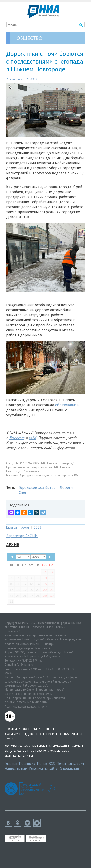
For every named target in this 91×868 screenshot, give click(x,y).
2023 (38, 527)
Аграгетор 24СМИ (22, 536)
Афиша (77, 734)
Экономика (31, 729)
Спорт (40, 734)
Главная (12, 527)
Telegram (17, 438)
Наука (9, 739)
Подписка (27, 763)
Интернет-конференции (51, 746)
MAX (32, 438)
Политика (13, 729)
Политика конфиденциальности (26, 706)
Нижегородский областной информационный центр (43, 641)
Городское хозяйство (37, 487)
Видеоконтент (17, 751)
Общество (51, 729)
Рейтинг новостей (19, 756)
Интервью (38, 751)
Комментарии (59, 751)
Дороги (66, 487)
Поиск (42, 763)
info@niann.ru (24, 665)
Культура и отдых (19, 734)
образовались (67, 405)
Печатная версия (70, 763)
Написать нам (16, 768)
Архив (25, 527)
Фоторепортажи (18, 746)
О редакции (69, 768)
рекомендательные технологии (26, 702)
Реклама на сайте (43, 768)
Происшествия (58, 734)
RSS (52, 763)
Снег (23, 492)
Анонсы (78, 746)
